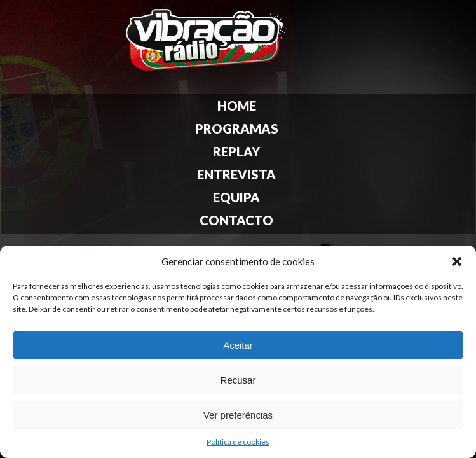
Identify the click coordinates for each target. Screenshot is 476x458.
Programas (237, 128)
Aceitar (238, 345)
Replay (236, 151)
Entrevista (236, 174)
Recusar (238, 380)
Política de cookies (238, 442)
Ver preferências (238, 415)
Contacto (236, 220)
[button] (457, 261)
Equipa (236, 197)
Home (237, 106)
